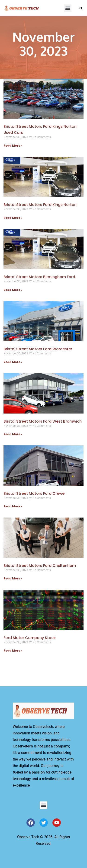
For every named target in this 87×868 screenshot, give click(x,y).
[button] (68, 8)
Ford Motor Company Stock (30, 638)
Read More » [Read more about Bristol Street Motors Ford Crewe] (13, 506)
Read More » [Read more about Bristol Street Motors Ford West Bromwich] (13, 434)
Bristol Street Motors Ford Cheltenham (40, 566)
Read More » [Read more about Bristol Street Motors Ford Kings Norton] (13, 218)
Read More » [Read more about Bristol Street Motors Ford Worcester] (13, 362)
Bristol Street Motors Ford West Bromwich (43, 421)
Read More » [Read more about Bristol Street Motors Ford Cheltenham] (13, 578)
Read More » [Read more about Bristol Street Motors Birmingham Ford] (13, 290)
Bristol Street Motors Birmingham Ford (39, 277)
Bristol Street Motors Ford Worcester (38, 349)
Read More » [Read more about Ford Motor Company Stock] (13, 651)
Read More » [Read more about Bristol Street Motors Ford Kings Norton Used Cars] (13, 146)
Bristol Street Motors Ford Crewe (34, 493)
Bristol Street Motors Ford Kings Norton (40, 205)
